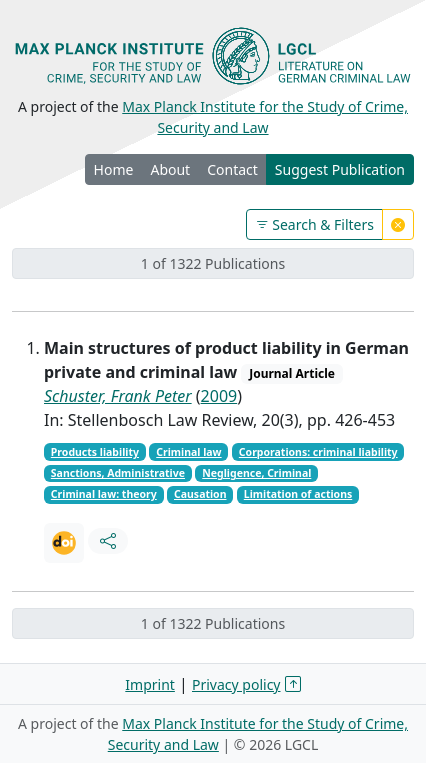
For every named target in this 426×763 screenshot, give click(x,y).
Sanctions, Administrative (118, 473)
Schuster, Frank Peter (118, 396)
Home (114, 169)
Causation (200, 494)
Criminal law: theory (104, 494)
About (170, 169)
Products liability (95, 452)
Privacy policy (236, 684)
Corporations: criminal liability (318, 452)
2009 (219, 396)
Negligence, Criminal (256, 473)
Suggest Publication (340, 169)
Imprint (150, 684)
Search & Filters (314, 224)
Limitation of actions (298, 494)
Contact (232, 169)
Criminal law (188, 452)
